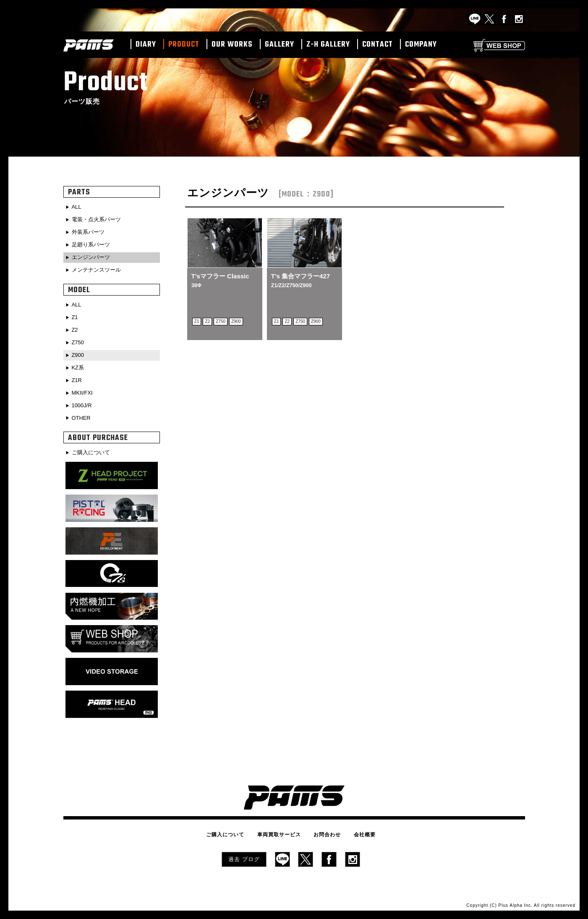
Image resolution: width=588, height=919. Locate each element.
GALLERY (280, 45)
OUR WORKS (232, 45)
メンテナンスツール (99, 268)
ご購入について (93, 448)
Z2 (76, 327)
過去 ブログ (244, 855)
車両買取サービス (281, 831)
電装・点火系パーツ (99, 220)
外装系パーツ (90, 232)
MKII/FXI (84, 389)
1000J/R (83, 401)
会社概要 (358, 831)
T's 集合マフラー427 (301, 280)
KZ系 (79, 364)
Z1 (76, 315)
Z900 (79, 352)
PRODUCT (184, 45)
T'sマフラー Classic (220, 280)
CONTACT (378, 45)
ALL (77, 207)
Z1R (78, 377)
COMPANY (421, 45)
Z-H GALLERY (328, 45)
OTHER (82, 413)
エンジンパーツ (93, 256)
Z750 (79, 340)
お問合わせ (325, 831)
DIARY (146, 45)
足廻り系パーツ (93, 244)
